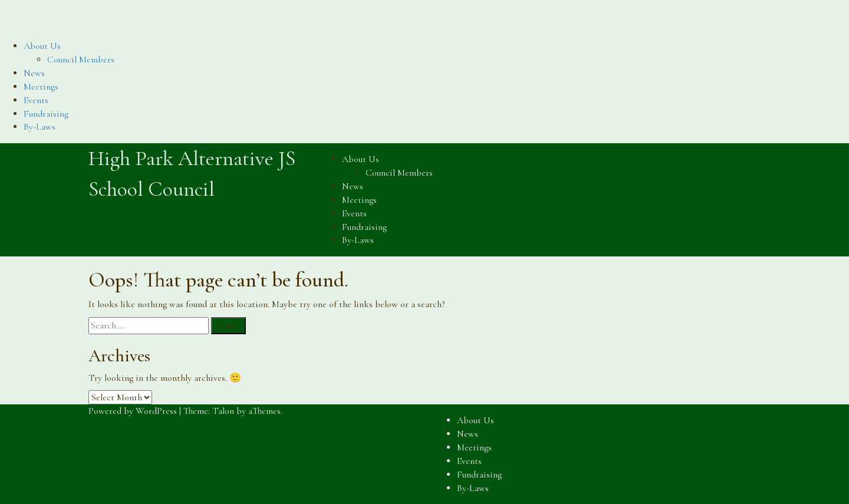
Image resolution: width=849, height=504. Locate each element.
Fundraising (46, 114)
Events (36, 100)
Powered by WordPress (133, 411)
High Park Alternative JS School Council (169, 15)
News (34, 73)
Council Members (81, 60)
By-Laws (40, 127)
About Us (42, 46)
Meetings (41, 87)
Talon (223, 411)
